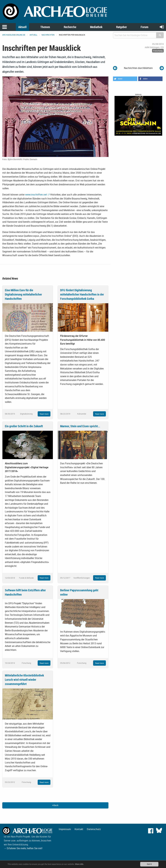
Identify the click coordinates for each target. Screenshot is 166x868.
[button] (125, 79)
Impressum (65, 829)
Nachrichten (48, 35)
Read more (44, 414)
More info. (79, 864)
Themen (45, 27)
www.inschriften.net (36, 195)
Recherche (70, 27)
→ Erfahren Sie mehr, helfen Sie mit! (23, 848)
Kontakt (79, 829)
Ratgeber (122, 27)
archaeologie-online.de (14, 35)
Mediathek (96, 27)
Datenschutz (94, 829)
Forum (145, 27)
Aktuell (22, 27)
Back (55, 805)
